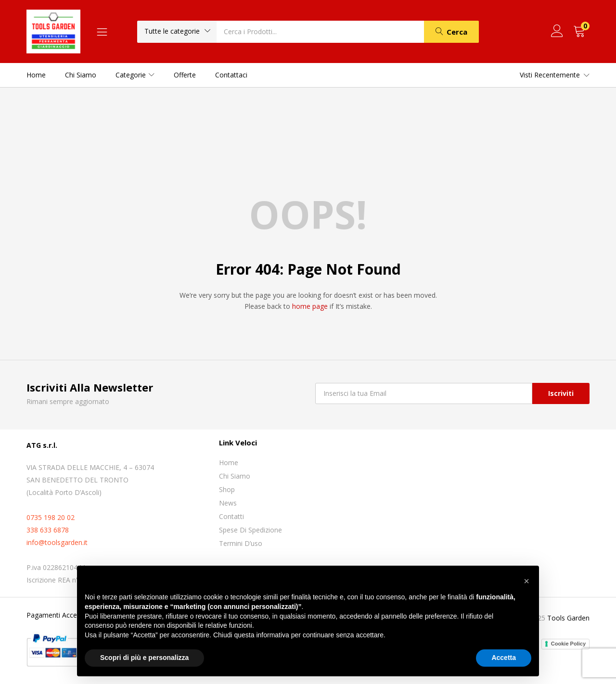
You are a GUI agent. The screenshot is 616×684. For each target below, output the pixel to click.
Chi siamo (81, 75)
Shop (227, 489)
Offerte (185, 75)
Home (36, 75)
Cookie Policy (568, 644)
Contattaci (231, 75)
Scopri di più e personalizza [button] (144, 658)
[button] (177, 31)
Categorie (135, 75)
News (228, 503)
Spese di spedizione (250, 530)
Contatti (231, 516)
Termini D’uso (241, 543)
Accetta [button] (504, 658)
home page (310, 306)
